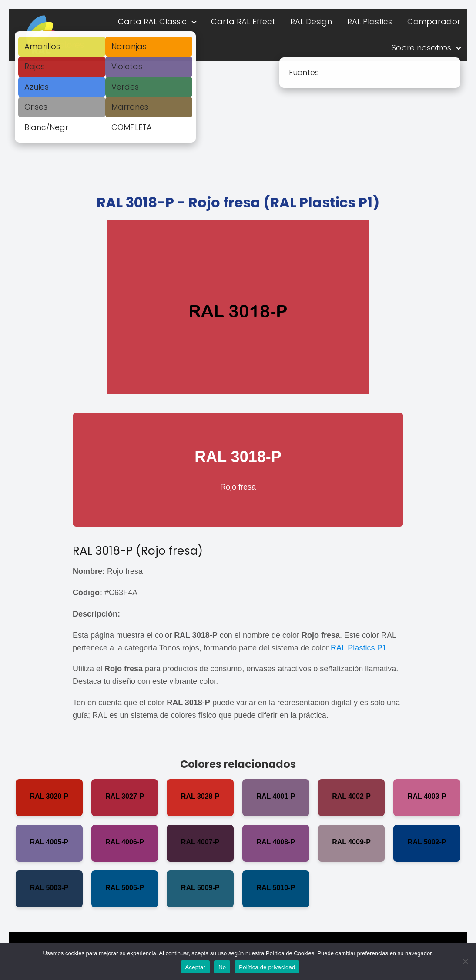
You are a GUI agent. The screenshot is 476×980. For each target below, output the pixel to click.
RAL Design (311, 22)
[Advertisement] (238, 126)
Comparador (434, 22)
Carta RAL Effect (243, 22)
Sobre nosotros (421, 48)
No (222, 967)
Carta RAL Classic (152, 22)
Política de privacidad (267, 967)
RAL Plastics (370, 22)
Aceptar (196, 967)
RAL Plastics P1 (359, 648)
